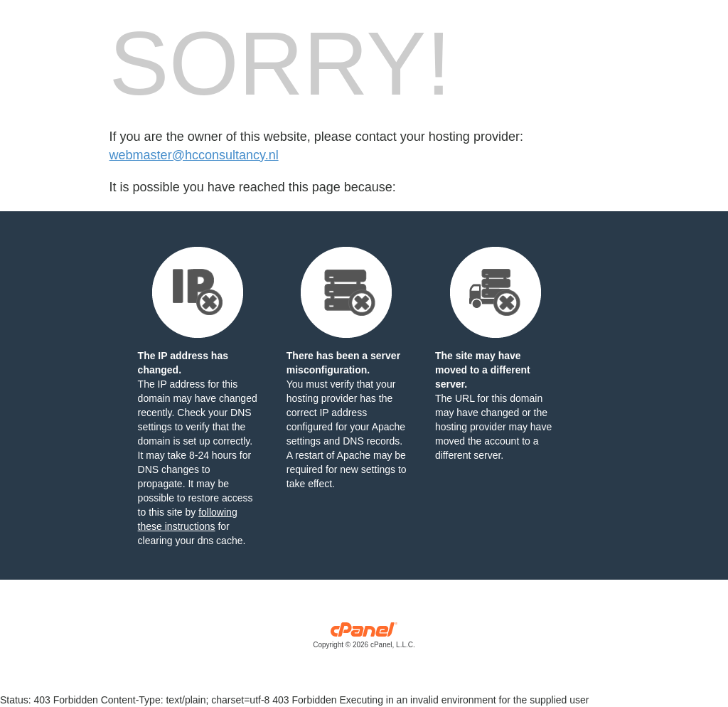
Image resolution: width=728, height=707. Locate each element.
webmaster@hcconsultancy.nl (194, 155)
